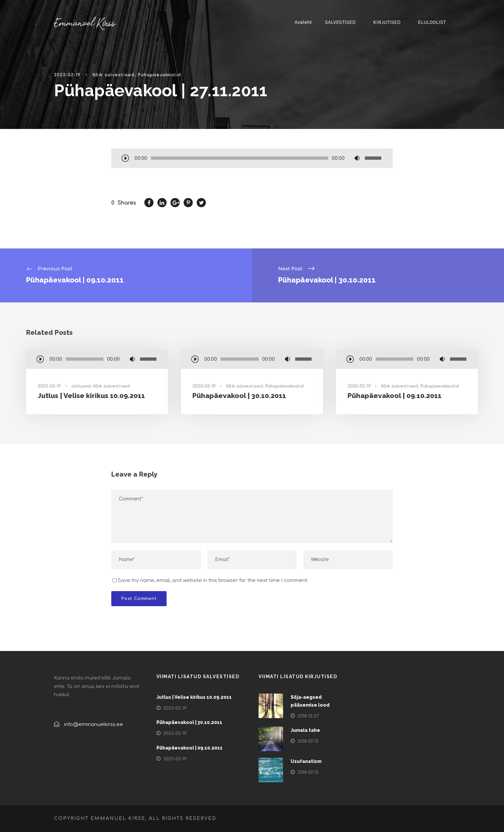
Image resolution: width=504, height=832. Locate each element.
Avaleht (303, 22)
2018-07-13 (308, 741)
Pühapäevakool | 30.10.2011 (239, 396)
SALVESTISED (340, 22)
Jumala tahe (305, 730)
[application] (252, 159)
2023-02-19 (67, 75)
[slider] (240, 158)
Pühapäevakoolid (159, 75)
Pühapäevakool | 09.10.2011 (395, 396)
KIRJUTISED (387, 22)
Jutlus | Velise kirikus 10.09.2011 (91, 396)
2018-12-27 (308, 716)
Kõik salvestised (113, 75)
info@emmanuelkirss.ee (94, 724)
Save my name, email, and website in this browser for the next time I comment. (213, 580)
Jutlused (81, 386)
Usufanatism (306, 761)
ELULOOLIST (432, 22)
